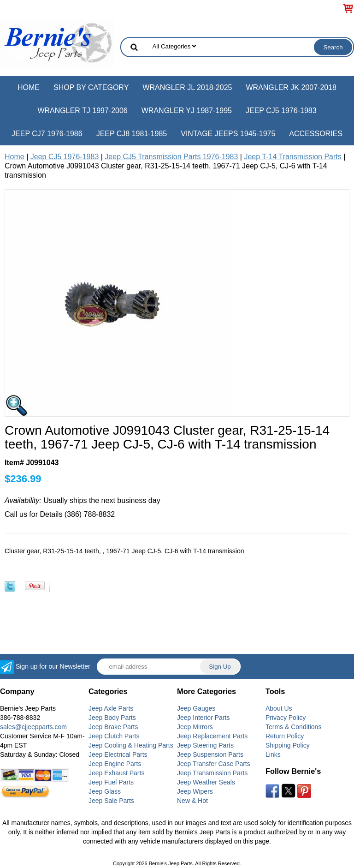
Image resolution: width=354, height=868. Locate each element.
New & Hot (192, 801)
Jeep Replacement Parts (212, 736)
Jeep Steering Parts (205, 745)
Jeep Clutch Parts (114, 736)
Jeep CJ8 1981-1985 (132, 134)
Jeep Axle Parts (111, 708)
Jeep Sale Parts (111, 801)
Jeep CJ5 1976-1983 (281, 111)
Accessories (316, 134)
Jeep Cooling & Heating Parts (131, 745)
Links (273, 754)
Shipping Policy (288, 745)
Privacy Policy (286, 718)
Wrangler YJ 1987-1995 (187, 111)
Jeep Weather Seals (206, 782)
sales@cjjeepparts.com (33, 727)
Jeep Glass (105, 791)
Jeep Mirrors (195, 727)
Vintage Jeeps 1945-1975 (228, 134)
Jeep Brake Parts (113, 727)
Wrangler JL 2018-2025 (187, 87)
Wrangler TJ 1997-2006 (82, 111)
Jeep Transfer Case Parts (214, 764)
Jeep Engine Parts (115, 764)
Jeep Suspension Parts (210, 754)
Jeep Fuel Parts (111, 782)
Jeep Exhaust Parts (116, 773)
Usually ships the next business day (83, 500)
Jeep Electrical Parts (118, 754)
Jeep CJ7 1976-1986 (47, 134)
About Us (279, 708)
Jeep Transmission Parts (212, 773)
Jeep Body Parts (112, 718)
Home (29, 87)
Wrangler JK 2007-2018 (291, 87)
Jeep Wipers (195, 791)
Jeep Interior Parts (203, 718)
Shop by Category (91, 87)
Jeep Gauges (196, 708)
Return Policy (285, 736)
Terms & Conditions (293, 727)
